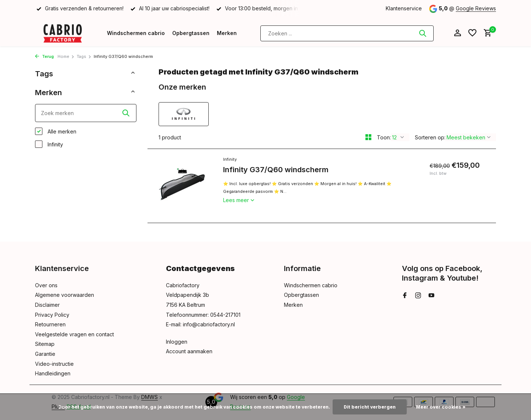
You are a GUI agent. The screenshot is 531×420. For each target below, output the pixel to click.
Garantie (45, 354)
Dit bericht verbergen (370, 407)
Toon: (384, 137)
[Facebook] (405, 296)
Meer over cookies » (441, 407)
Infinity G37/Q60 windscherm (276, 170)
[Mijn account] (457, 33)
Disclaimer (47, 305)
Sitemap (45, 344)
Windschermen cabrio (136, 33)
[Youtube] (431, 296)
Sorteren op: (430, 137)
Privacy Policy (52, 315)
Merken (227, 33)
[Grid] (368, 137)
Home (66, 56)
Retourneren (50, 324)
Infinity (49, 144)
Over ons (46, 285)
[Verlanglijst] (472, 33)
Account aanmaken (189, 351)
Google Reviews (476, 8)
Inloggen (177, 342)
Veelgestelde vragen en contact (74, 334)
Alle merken (56, 131)
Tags (84, 56)
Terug (44, 56)
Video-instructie (54, 364)
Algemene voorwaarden (65, 295)
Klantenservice (404, 8)
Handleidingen (53, 373)
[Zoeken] (347, 33)
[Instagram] (418, 296)
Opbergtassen (191, 33)
